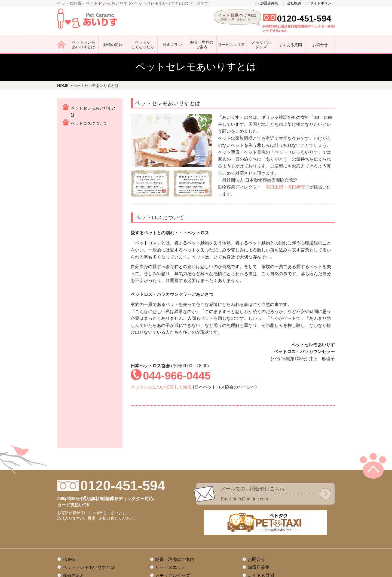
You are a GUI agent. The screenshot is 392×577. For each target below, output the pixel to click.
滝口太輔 (274, 187)
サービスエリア (170, 525)
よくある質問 (290, 45)
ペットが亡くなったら (143, 45)
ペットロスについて (89, 123)
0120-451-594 (304, 19)
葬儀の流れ (113, 45)
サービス (231, 45)
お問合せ (320, 45)
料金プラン (172, 45)
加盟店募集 (269, 3)
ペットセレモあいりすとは (84, 45)
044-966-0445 (177, 376)
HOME (69, 517)
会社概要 (294, 3)
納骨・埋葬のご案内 (202, 45)
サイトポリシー (322, 3)
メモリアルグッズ (173, 533)
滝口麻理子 (298, 187)
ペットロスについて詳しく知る (161, 387)
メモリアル (261, 45)
